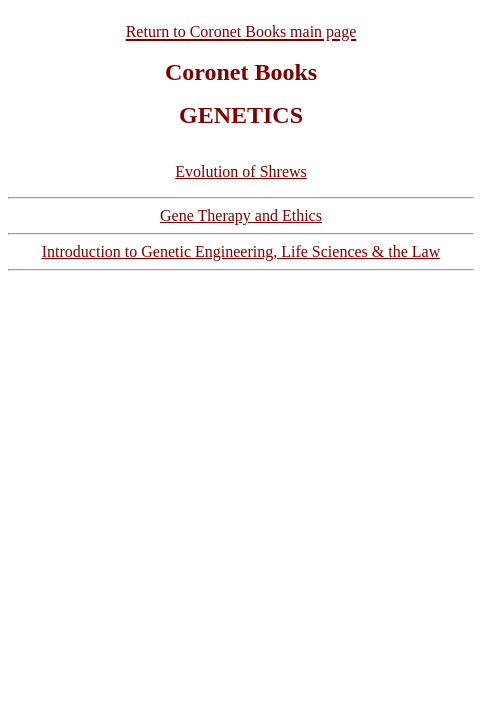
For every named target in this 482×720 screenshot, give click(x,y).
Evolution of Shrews (241, 171)
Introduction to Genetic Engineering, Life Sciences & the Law (241, 251)
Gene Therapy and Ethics (241, 215)
